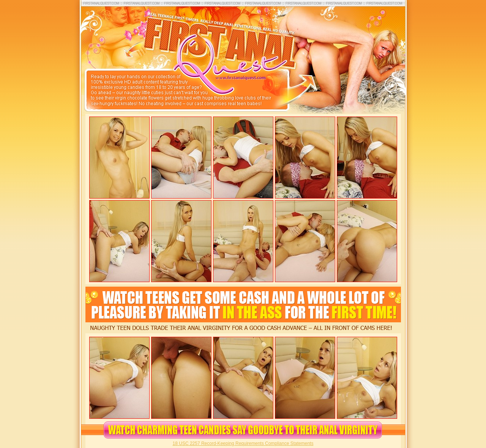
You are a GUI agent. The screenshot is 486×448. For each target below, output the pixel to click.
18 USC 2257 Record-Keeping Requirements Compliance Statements (243, 443)
